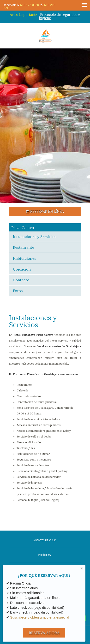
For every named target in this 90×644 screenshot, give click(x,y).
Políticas (45, 555)
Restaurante (24, 247)
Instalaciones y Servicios (35, 236)
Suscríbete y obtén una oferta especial (40, 617)
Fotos (18, 291)
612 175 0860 (30, 5)
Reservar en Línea (45, 212)
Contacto (21, 280)
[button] (4, 126)
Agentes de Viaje (45, 540)
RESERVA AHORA (44, 633)
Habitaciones (25, 258)
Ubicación (22, 269)
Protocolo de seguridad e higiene (60, 16)
